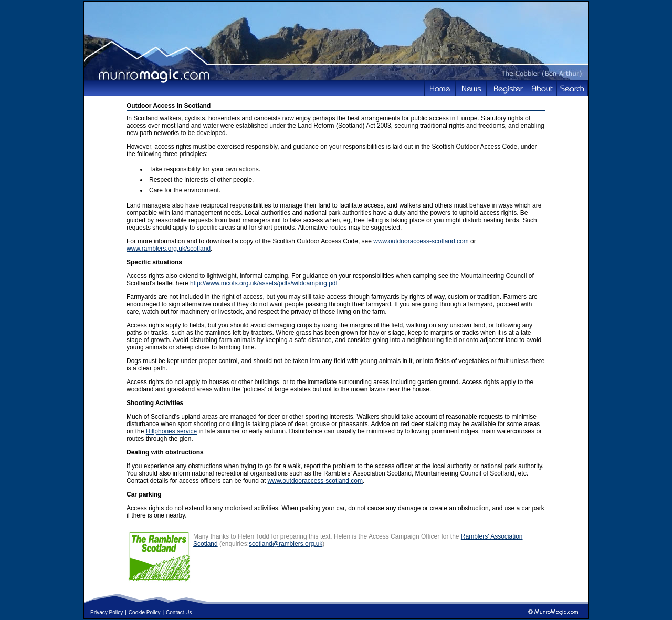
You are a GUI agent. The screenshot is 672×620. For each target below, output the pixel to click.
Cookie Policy (145, 612)
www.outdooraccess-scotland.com (421, 241)
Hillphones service (171, 431)
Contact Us (179, 612)
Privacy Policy (107, 612)
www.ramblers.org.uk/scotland (169, 249)
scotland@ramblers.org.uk (286, 544)
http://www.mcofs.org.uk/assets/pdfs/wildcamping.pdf (264, 283)
